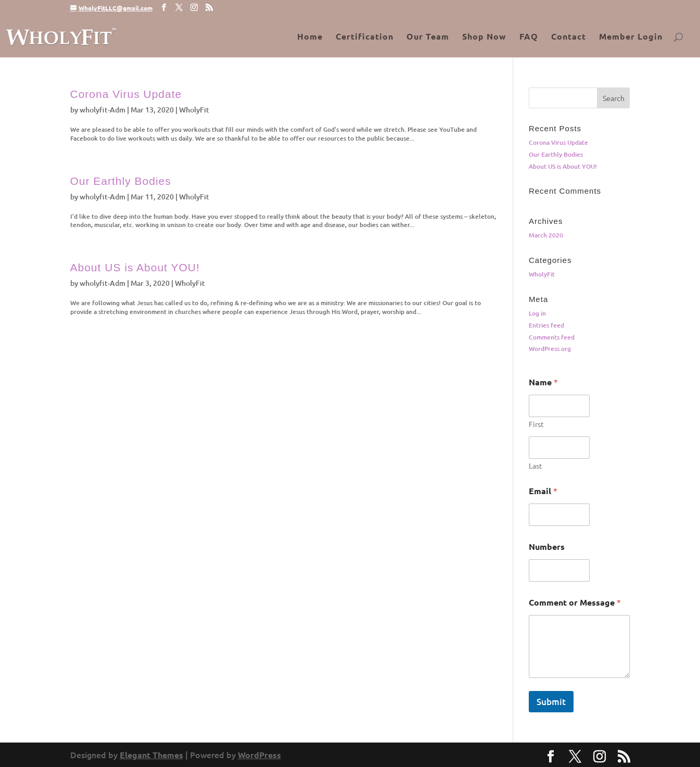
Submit (551, 702)
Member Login (631, 37)
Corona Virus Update (126, 94)
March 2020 (546, 235)
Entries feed (546, 325)
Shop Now (484, 37)
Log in (537, 313)
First (536, 424)
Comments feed (552, 337)
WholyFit (194, 110)
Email (543, 491)
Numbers (547, 546)
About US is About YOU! (135, 267)
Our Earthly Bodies (121, 181)
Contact (569, 37)
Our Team (428, 37)
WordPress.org (550, 349)
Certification (365, 37)
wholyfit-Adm (103, 110)
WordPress (259, 755)
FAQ (529, 37)
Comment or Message (575, 602)
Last (536, 466)
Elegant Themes (151, 755)
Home (310, 37)
